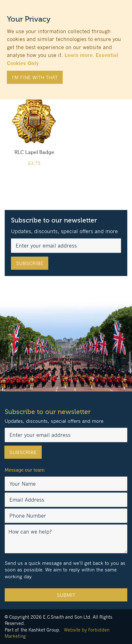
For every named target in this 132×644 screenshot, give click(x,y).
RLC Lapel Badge (34, 152)
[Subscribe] (30, 263)
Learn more (79, 55)
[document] (66, 47)
